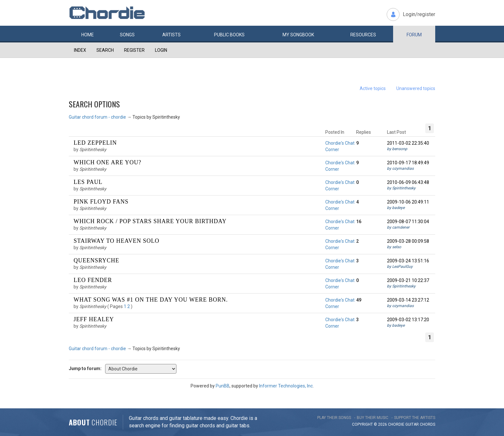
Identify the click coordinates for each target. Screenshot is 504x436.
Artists (171, 35)
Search (105, 50)
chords (428, 424)
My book (298, 35)
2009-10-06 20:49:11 (408, 202)
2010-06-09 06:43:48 (408, 182)
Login (161, 50)
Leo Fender (93, 280)
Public (229, 35)
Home (88, 35)
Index (80, 50)
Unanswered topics (416, 88)
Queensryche (96, 260)
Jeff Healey (94, 319)
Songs (127, 35)
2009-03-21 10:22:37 (408, 280)
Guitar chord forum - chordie (97, 117)
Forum (414, 35)
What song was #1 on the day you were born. (151, 300)
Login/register (419, 14)
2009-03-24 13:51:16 (408, 261)
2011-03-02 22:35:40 (408, 143)
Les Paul (88, 182)
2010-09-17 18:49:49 (408, 163)
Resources (363, 35)
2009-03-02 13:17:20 (408, 320)
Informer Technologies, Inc (286, 386)
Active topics (373, 88)
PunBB (223, 386)
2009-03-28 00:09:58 (408, 241)
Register (134, 50)
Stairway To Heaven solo (117, 241)
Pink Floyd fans (101, 202)
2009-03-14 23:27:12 (408, 300)
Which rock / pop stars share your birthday (150, 221)
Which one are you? (108, 162)
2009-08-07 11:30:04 (408, 222)
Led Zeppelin (95, 143)
